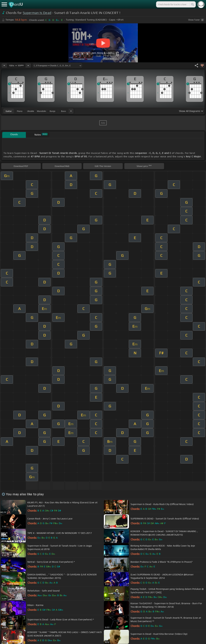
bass (64, 111)
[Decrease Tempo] (4, 65)
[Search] (192, 4)
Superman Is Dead (37, 13)
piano (20, 111)
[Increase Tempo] (28, 65)
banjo (52, 111)
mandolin (42, 111)
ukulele (31, 111)
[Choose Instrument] (71, 111)
